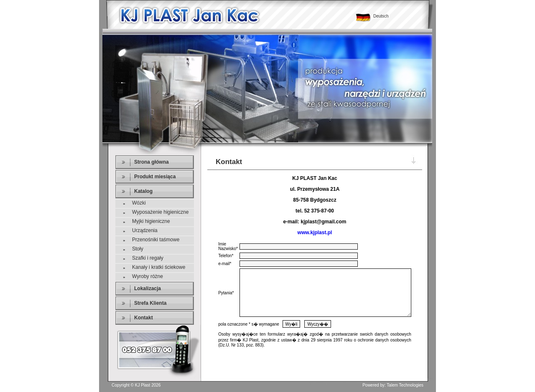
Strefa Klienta (150, 303)
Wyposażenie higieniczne (160, 212)
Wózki (139, 203)
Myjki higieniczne (151, 221)
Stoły (138, 249)
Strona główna (152, 162)
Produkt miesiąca (155, 177)
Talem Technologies (405, 385)
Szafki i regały (148, 258)
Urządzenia (145, 230)
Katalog (143, 191)
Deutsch (381, 16)
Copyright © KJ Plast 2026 (136, 385)
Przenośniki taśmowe (156, 240)
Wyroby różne (148, 276)
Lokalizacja (148, 288)
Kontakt (144, 318)
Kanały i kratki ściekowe (159, 267)
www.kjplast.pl (315, 233)
